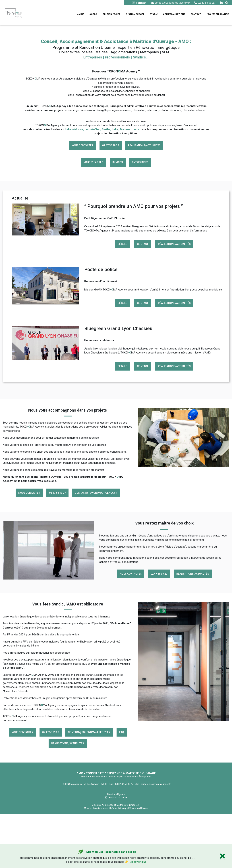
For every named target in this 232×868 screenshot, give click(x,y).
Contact (196, 14)
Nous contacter (82, 199)
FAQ (122, 786)
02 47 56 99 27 (205, 3)
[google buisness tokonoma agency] (227, 3)
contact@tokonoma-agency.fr (171, 3)
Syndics (118, 216)
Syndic (154, 14)
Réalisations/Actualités (144, 199)
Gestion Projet (111, 14)
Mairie (80, 14)
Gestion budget (135, 14)
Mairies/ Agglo (93, 216)
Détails (122, 298)
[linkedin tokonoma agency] (222, 3)
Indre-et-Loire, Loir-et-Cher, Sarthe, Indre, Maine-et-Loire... (103, 183)
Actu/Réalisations (174, 14)
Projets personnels (218, 14)
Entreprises (140, 216)
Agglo (93, 14)
